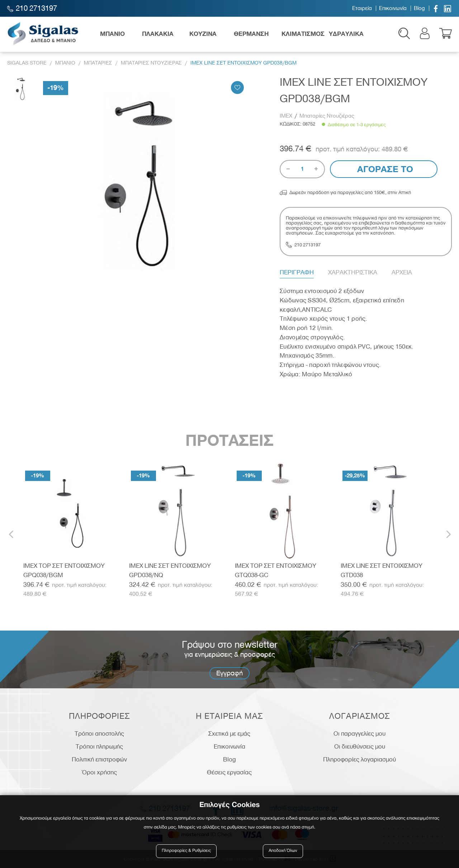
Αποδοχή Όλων (283, 851)
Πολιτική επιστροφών (99, 759)
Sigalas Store (27, 63)
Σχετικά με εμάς (229, 733)
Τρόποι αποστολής (99, 733)
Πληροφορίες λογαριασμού (359, 759)
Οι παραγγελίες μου (359, 733)
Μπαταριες (98, 63)
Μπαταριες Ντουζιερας (151, 63)
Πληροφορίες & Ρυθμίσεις (186, 851)
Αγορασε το (384, 169)
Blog (419, 8)
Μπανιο (65, 63)
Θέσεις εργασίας (229, 772)
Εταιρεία (362, 8)
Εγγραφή (229, 673)
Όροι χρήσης (100, 772)
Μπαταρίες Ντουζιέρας (327, 116)
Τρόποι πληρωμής (99, 746)
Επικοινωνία (393, 8)
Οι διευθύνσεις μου (360, 746)
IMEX (287, 116)
